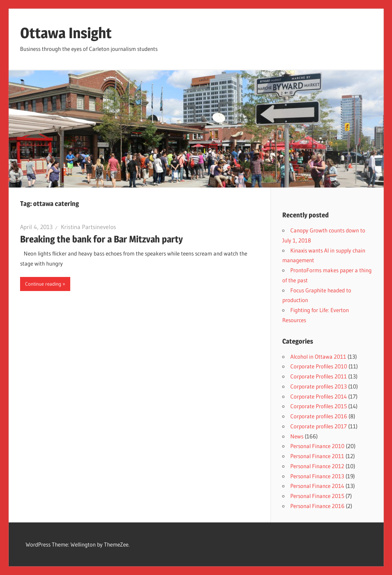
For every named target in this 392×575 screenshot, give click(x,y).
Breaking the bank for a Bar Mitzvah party (102, 239)
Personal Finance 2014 (317, 486)
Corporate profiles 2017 (319, 426)
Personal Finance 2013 (317, 476)
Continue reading (43, 284)
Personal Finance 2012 (317, 466)
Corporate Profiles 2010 (319, 366)
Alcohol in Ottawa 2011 (318, 356)
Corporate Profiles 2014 (319, 396)
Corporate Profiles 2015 (319, 406)
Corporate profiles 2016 (319, 416)
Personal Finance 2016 (317, 506)
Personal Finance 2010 (317, 446)
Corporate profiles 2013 (319, 386)
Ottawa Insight (66, 33)
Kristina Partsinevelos (88, 227)
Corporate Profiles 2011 (319, 376)
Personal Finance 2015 (317, 496)
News (297, 436)
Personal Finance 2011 (317, 456)
